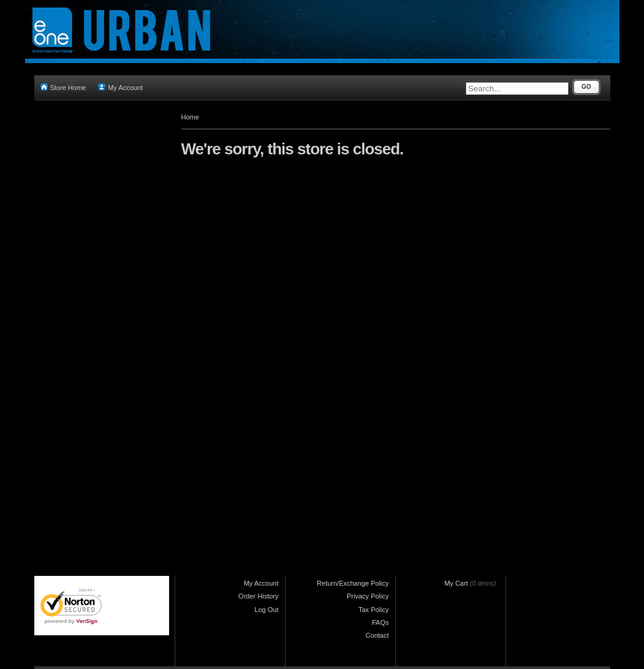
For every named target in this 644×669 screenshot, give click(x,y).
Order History (258, 596)
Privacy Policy (368, 596)
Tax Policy (374, 610)
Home (190, 117)
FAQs (381, 622)
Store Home (63, 87)
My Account (120, 87)
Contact (377, 635)
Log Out (266, 610)
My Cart (456, 583)
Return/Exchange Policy (353, 583)
